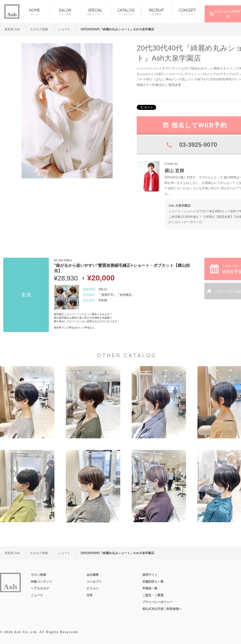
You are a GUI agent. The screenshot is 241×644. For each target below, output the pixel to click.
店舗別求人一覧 (153, 582)
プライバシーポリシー (157, 602)
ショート (64, 29)
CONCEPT (187, 12)
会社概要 (93, 575)
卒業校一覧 (150, 588)
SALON (65, 12)
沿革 (90, 595)
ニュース (37, 595)
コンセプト (94, 582)
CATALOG (126, 12)
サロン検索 (38, 575)
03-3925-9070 (198, 145)
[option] (67, 111)
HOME (34, 12)
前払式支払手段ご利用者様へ (162, 609)
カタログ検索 (39, 29)
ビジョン (93, 588)
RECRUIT (156, 12)
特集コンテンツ (42, 582)
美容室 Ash (12, 29)
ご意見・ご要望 (153, 595)
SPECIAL (95, 12)
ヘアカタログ (40, 588)
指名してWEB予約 (199, 125)
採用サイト (150, 575)
